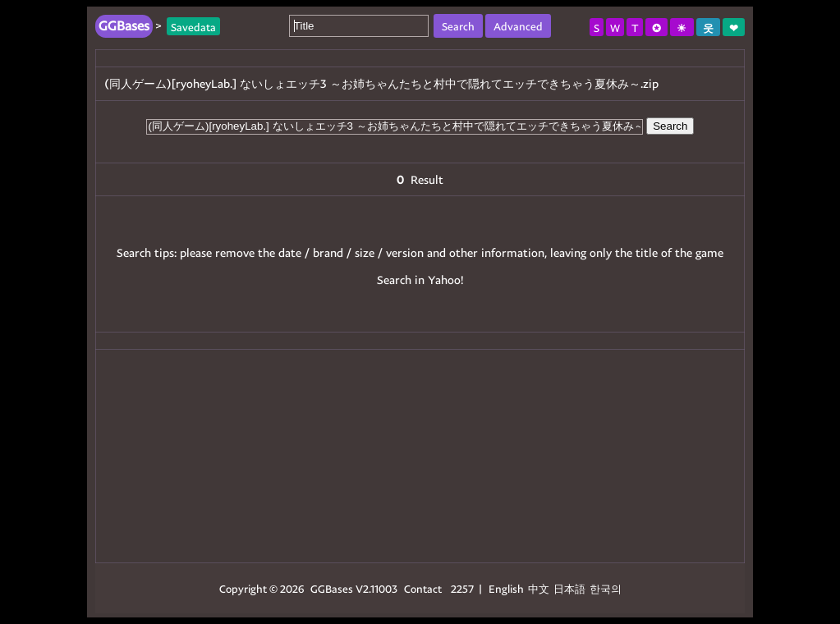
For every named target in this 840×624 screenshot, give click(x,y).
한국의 (606, 588)
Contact (423, 588)
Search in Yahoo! (420, 280)
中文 (539, 588)
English (506, 588)
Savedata (193, 26)
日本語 (569, 588)
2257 (462, 588)
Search (670, 126)
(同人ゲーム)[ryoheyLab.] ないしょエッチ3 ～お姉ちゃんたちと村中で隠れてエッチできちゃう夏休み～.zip (381, 83)
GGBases (332, 588)
